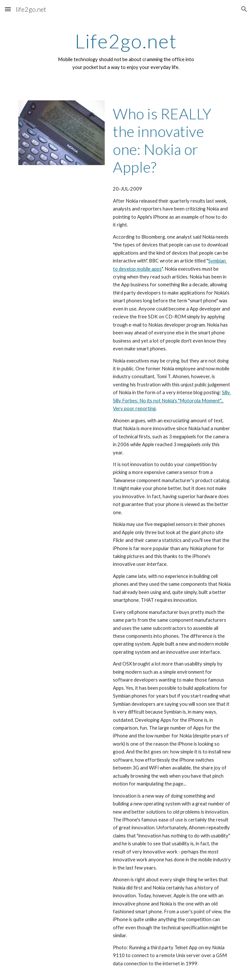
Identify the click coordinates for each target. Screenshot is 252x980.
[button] (8, 9)
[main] (126, 51)
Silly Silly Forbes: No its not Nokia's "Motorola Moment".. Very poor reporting (172, 400)
